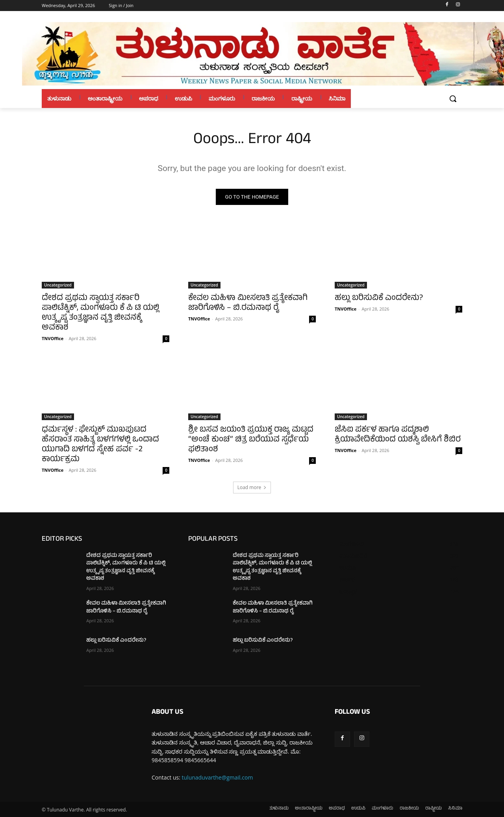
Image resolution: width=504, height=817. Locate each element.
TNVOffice (53, 338)
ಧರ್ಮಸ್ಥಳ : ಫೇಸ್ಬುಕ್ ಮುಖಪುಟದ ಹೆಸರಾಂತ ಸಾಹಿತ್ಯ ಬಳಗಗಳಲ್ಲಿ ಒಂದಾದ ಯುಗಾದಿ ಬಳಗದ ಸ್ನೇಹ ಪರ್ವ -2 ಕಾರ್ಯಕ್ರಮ (100, 445)
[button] (453, 99)
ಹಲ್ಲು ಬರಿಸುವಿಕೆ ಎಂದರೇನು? (379, 299)
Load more (252, 487)
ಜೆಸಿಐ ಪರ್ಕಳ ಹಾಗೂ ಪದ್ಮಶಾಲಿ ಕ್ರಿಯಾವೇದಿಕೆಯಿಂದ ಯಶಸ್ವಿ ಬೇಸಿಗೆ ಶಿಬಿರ (398, 435)
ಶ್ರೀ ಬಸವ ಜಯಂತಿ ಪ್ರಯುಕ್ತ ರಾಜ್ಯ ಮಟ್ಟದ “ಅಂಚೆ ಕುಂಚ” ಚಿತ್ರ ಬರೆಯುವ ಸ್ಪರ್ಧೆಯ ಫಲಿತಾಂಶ (251, 440)
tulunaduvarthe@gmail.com (218, 777)
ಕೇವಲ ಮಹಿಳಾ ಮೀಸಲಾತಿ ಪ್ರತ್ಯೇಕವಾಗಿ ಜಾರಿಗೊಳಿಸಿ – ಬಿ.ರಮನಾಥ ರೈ (248, 303)
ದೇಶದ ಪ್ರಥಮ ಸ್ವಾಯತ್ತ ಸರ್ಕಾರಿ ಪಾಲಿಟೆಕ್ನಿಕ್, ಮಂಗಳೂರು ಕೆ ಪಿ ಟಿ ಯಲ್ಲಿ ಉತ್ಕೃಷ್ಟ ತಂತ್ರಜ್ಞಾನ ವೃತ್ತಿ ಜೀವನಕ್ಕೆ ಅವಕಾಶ (100, 313)
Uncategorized (58, 285)
